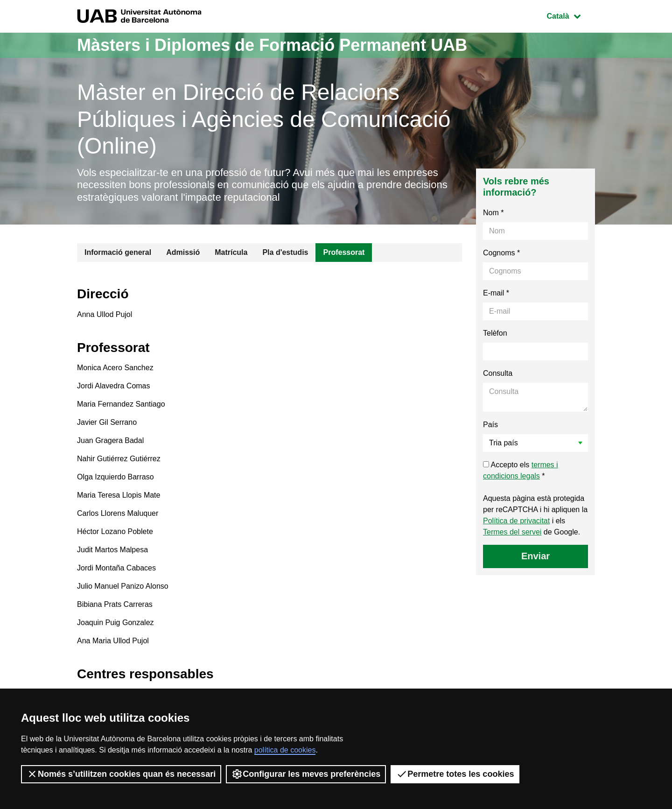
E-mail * (496, 293)
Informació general (118, 252)
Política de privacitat (516, 521)
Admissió (183, 252)
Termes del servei (512, 532)
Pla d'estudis (285, 252)
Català (571, 15)
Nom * (493, 213)
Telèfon (495, 333)
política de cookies (285, 750)
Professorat (344, 252)
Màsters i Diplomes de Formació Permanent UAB (272, 45)
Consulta (498, 373)
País (490, 425)
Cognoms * (501, 253)
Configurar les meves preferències (306, 774)
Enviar (535, 556)
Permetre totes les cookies (455, 774)
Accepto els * (521, 470)
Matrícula (231, 252)
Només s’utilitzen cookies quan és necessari (121, 774)
